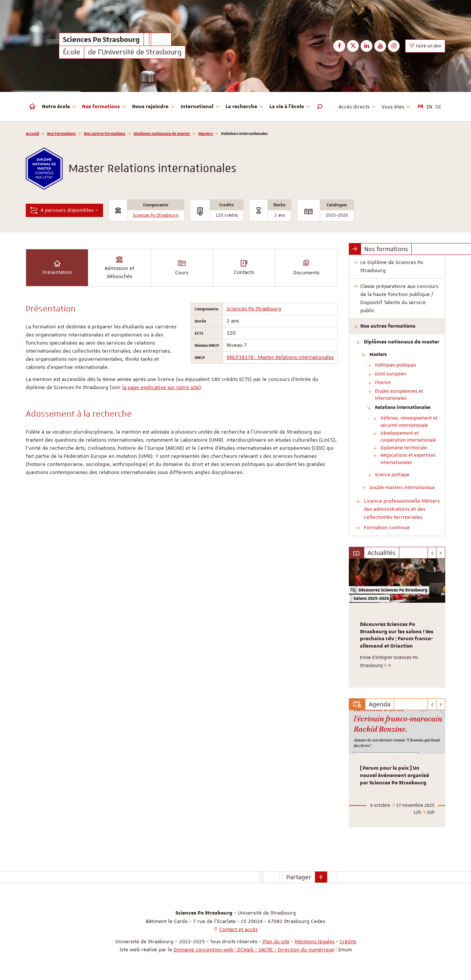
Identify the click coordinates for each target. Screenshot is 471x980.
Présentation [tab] (57, 267)
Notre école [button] (59, 107)
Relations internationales (403, 407)
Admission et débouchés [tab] (119, 267)
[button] (320, 107)
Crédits (348, 941)
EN (429, 107)
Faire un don (425, 46)
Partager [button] (299, 877)
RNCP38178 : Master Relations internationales (280, 357)
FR (421, 107)
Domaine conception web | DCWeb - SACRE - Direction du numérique (254, 949)
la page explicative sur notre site (161, 387)
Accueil (32, 133)
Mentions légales (315, 941)
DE (438, 107)
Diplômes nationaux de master (162, 133)
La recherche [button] (245, 107)
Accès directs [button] (357, 107)
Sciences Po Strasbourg (156, 215)
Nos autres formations (105, 133)
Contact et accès (238, 929)
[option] (397, 623)
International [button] (200, 107)
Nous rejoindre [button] (153, 107)
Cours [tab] (182, 267)
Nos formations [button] (104, 107)
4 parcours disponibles (64, 210)
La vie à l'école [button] (290, 107)
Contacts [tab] (244, 267)
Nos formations (61, 133)
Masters (206, 133)
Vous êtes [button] (396, 107)
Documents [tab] (306, 267)
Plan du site (276, 941)
